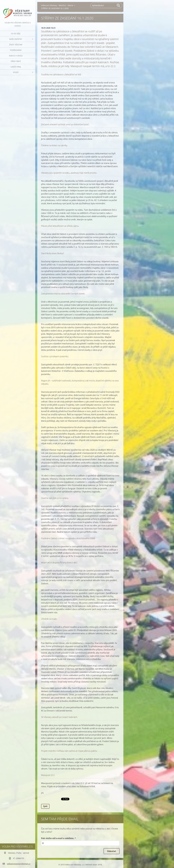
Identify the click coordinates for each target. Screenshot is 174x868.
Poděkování (16, 50)
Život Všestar (16, 45)
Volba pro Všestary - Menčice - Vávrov (57, 5)
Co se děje (16, 34)
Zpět (45, 806)
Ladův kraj (16, 67)
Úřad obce (16, 61)
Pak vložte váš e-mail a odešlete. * (58, 838)
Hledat (118, 5)
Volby (16, 72)
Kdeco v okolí (16, 56)
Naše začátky (16, 39)
